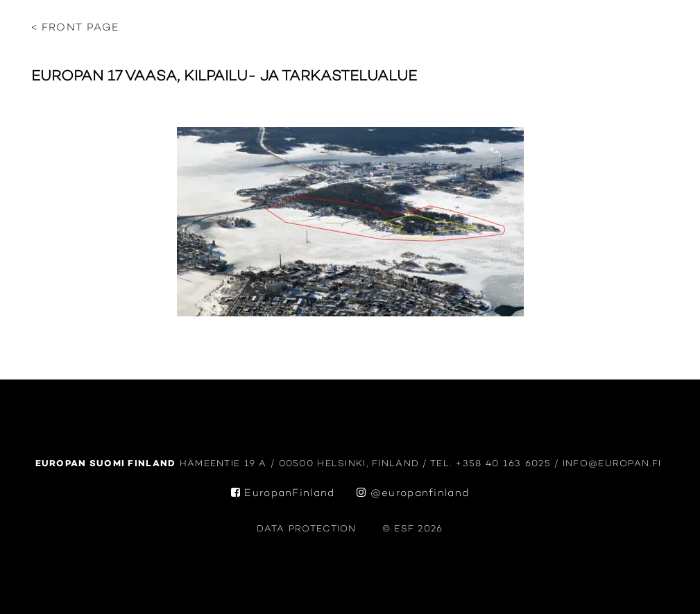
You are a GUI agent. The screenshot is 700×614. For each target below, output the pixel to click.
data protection (306, 529)
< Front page (75, 28)
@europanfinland (413, 494)
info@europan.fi (614, 464)
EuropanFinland (283, 494)
